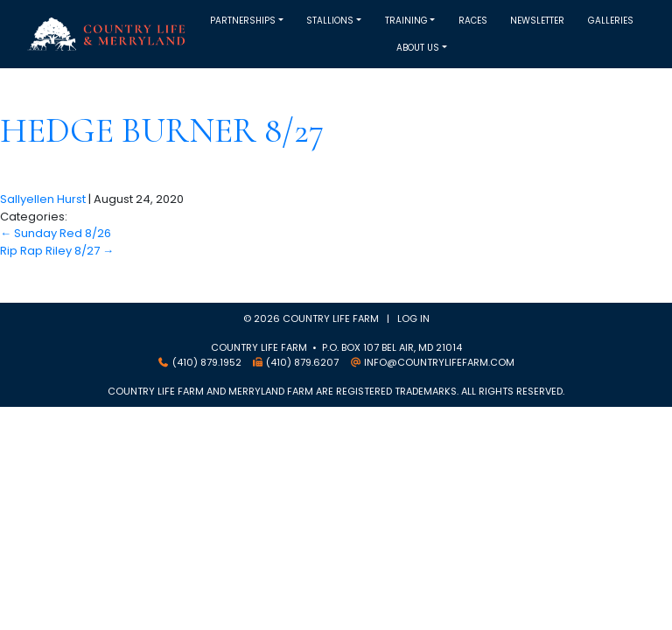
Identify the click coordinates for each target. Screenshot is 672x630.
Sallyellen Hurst (43, 199)
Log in (413, 318)
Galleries (611, 21)
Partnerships (243, 21)
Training (406, 21)
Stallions (330, 21)
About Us (418, 48)
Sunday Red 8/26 (56, 233)
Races (473, 21)
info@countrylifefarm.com (439, 362)
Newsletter (537, 21)
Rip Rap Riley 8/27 (57, 251)
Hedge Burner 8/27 (162, 130)
